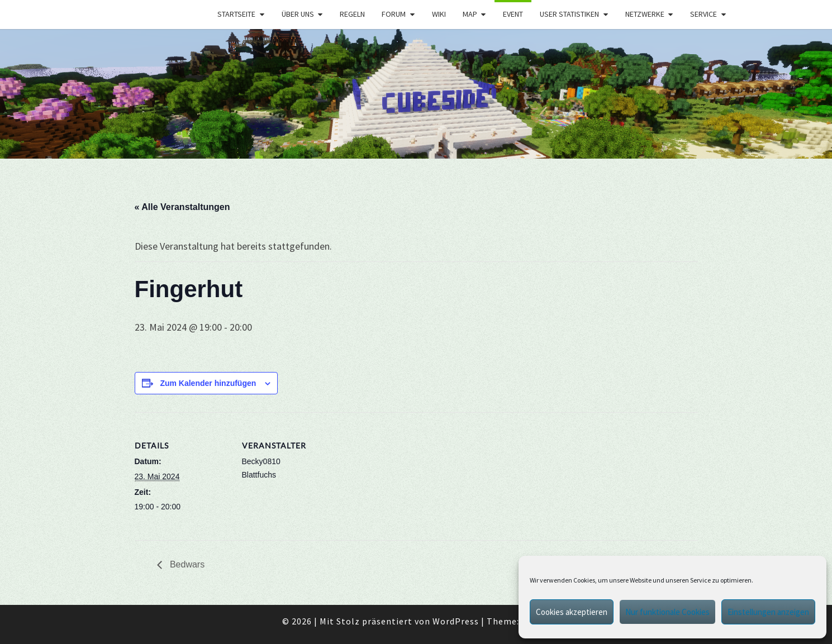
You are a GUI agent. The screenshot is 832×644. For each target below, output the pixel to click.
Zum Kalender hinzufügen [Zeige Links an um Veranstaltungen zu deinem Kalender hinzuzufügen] (208, 383)
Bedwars (186, 564)
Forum (394, 14)
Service (703, 14)
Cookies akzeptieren (572, 612)
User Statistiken (569, 14)
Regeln (352, 14)
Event (513, 14)
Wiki (439, 14)
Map (470, 14)
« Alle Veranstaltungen (182, 207)
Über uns (298, 14)
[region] (416, 94)
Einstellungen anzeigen (768, 612)
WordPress (456, 621)
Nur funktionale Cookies (667, 612)
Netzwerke (645, 14)
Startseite (236, 14)
